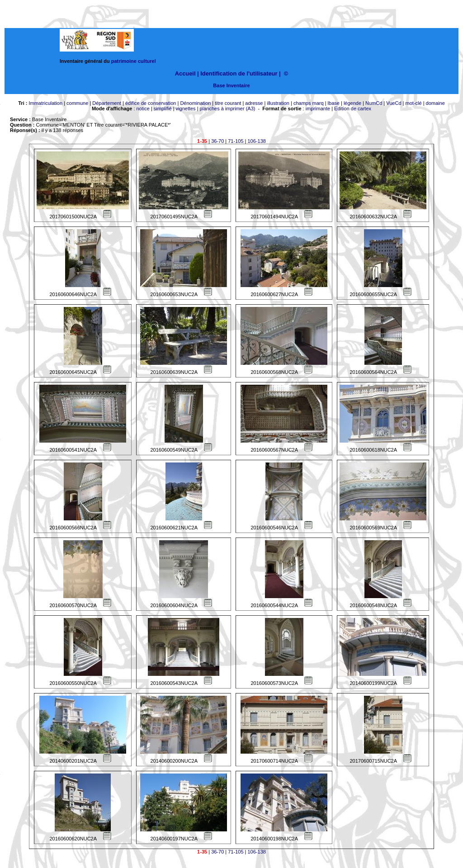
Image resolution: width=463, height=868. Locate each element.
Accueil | (187, 73)
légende (352, 103)
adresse (254, 103)
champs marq (309, 103)
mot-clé (414, 103)
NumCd (374, 103)
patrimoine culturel (134, 61)
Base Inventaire (231, 85)
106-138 (257, 141)
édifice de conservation (151, 103)
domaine (435, 103)
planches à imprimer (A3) (228, 108)
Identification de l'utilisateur (239, 73)
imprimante (318, 108)
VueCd (394, 103)
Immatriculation (45, 103)
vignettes (186, 108)
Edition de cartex (353, 108)
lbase (334, 103)
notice (143, 108)
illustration (278, 103)
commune (77, 103)
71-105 (236, 141)
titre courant (228, 103)
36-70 (217, 141)
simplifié (163, 108)
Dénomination (195, 103)
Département (107, 103)
